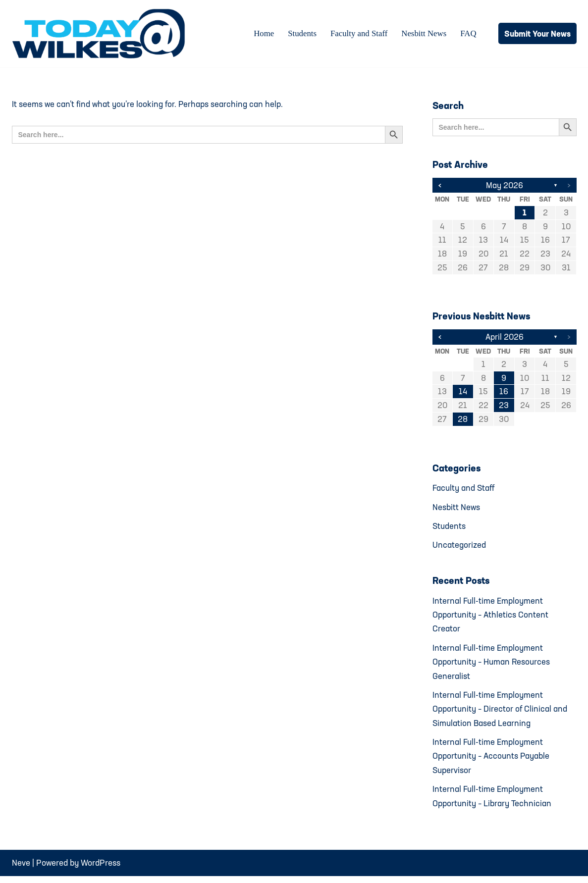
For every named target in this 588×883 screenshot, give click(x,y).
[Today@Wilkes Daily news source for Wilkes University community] (101, 34)
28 (463, 421)
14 (463, 393)
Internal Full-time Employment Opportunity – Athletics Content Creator (491, 618)
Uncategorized (459, 547)
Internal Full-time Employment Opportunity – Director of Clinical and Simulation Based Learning (500, 713)
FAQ (468, 34)
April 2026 (504, 338)
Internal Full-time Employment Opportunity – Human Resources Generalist (492, 666)
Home (262, 34)
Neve (21, 869)
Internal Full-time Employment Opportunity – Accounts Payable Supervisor (491, 761)
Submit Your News (537, 33)
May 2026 (504, 185)
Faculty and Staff (358, 34)
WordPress (101, 869)
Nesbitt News (424, 34)
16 (504, 393)
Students (300, 34)
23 (504, 407)
